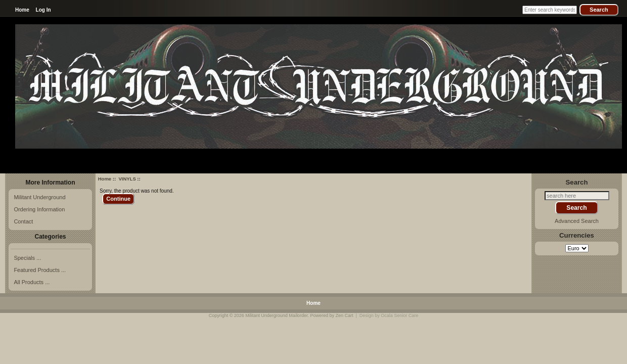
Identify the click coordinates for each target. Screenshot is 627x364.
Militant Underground (39, 197)
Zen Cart (344, 315)
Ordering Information (39, 209)
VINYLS (127, 179)
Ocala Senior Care (399, 315)
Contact (23, 221)
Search (577, 182)
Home (22, 10)
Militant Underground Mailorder (276, 315)
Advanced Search (577, 221)
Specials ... (27, 258)
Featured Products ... (40, 270)
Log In (43, 10)
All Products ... (32, 282)
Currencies (577, 235)
